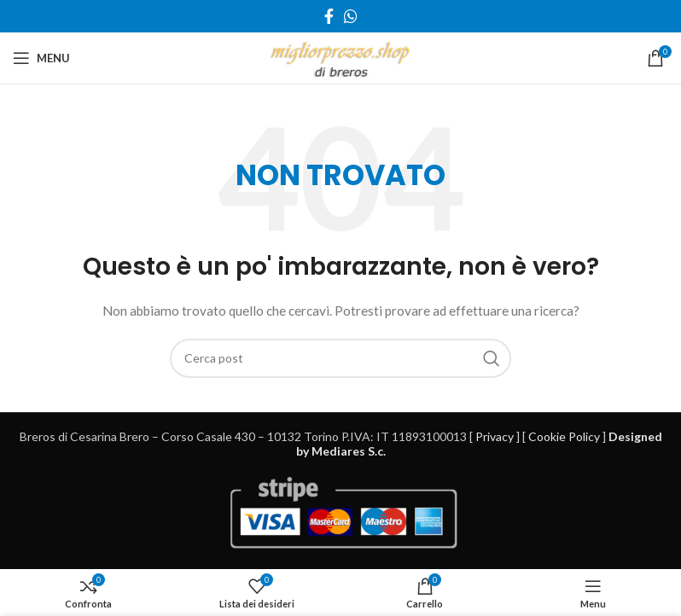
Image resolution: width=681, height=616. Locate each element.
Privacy (495, 436)
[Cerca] (340, 358)
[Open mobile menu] (41, 58)
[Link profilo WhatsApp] (351, 16)
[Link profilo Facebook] (329, 16)
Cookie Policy (564, 436)
